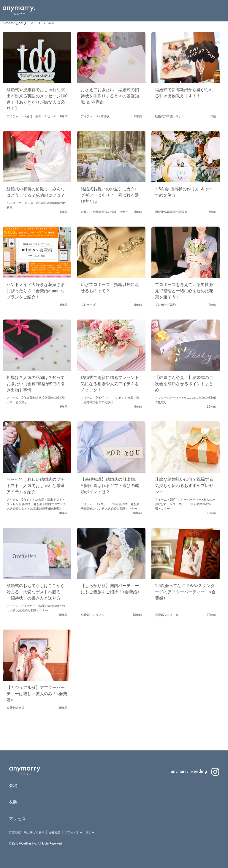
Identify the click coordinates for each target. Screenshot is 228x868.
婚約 (173, 305)
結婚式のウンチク (96, 509)
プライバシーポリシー (80, 833)
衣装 (13, 802)
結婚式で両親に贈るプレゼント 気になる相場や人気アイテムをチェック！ (112, 384)
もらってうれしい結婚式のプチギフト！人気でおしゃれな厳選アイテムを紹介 (36, 486)
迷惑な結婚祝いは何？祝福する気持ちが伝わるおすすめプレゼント (184, 486)
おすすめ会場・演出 (40, 500)
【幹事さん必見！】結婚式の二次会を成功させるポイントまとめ (184, 384)
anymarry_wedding (195, 771)
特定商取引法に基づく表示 (27, 833)
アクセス (17, 819)
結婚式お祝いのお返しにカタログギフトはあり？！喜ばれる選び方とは (110, 195)
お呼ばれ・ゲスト (167, 504)
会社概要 (55, 833)
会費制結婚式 (35, 398)
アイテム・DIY (16, 116)
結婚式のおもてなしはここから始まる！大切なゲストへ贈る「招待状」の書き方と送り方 (36, 592)
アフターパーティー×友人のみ (175, 398)
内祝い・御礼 (90, 212)
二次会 (200, 398)
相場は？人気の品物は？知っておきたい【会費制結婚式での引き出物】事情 (36, 384)
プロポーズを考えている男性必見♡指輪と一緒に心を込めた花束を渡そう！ (184, 291)
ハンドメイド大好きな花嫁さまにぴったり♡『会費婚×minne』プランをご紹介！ (36, 291)
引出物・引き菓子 (33, 504)
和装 (45, 203)
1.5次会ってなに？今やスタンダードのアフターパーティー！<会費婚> (185, 592)
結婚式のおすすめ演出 (99, 402)
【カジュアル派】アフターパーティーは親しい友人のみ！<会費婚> (37, 694)
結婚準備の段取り (176, 212)
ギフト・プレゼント (114, 398)
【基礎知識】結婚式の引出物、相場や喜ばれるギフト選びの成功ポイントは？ (110, 486)
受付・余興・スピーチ (41, 116)
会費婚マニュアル (93, 615)
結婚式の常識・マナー (170, 116)
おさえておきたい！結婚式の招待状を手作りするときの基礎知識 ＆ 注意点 (110, 96)
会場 (13, 785)
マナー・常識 (110, 504)
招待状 (105, 116)
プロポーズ (88, 305)
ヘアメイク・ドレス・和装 (24, 203)
